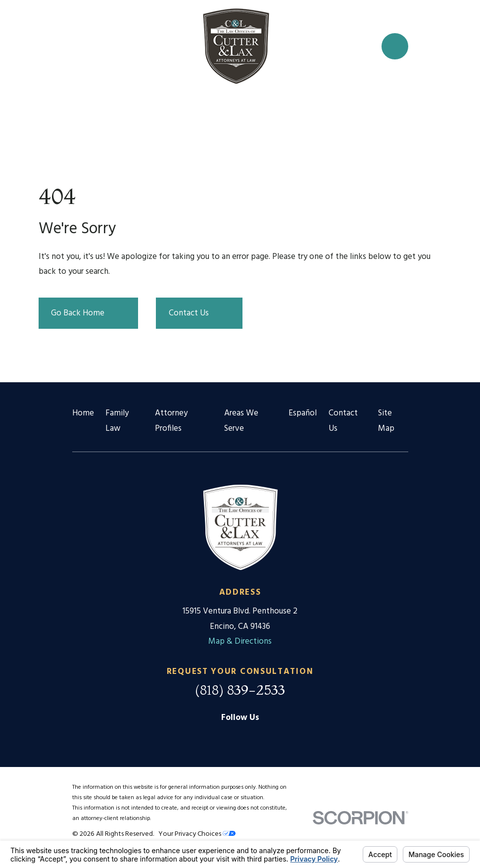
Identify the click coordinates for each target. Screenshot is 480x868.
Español (303, 413)
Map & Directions (240, 641)
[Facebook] (240, 737)
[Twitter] (264, 737)
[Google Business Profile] (216, 737)
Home (83, 413)
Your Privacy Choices (197, 834)
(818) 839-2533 (240, 690)
